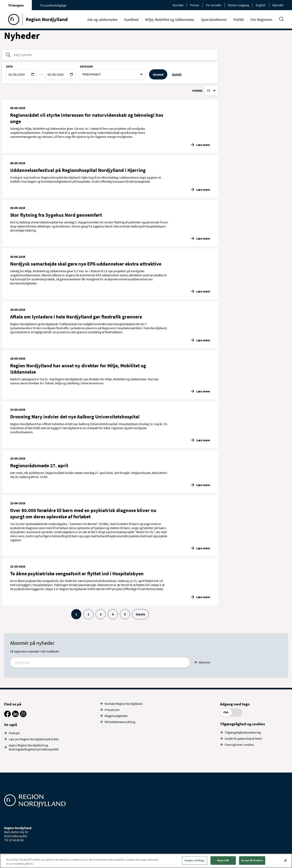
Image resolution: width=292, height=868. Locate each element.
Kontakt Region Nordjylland (123, 704)
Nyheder (278, 5)
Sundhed (131, 19)
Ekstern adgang (238, 5)
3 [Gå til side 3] (101, 614)
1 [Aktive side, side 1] (76, 614)
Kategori (86, 66)
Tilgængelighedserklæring (243, 732)
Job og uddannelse (102, 19)
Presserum (112, 710)
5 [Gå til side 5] (125, 614)
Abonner (205, 662)
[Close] (286, 860)
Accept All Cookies (252, 860)
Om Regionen (261, 19)
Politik (239, 19)
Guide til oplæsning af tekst (243, 738)
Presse (195, 5)
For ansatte (214, 5)
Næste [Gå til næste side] (140, 614)
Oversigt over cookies (239, 745)
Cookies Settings (195, 860)
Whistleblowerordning (120, 722)
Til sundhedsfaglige (53, 5)
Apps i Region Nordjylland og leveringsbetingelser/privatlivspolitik (34, 747)
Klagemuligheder (116, 716)
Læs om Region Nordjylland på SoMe (34, 739)
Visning (197, 91)
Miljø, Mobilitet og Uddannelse (170, 19)
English (261, 5)
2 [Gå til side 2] (88, 614)
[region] (146, 861)
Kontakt (178, 5)
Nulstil (177, 74)
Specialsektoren (214, 19)
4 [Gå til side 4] (113, 614)
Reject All (223, 860)
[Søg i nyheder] (110, 55)
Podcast (14, 733)
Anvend (158, 74)
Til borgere (16, 5)
